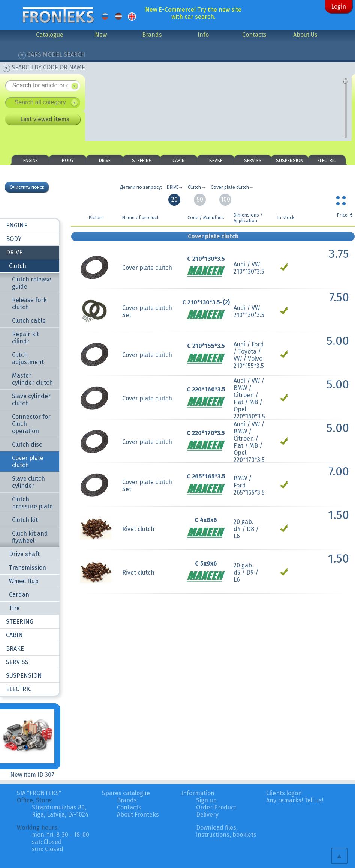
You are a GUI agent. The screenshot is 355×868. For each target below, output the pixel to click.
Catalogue (50, 35)
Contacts (254, 35)
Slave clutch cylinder (28, 482)
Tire (14, 608)
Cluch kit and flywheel (30, 537)
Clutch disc (27, 445)
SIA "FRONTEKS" (39, 793)
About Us (305, 35)
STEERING (142, 160)
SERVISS (253, 160)
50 (200, 199)
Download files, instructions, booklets (226, 831)
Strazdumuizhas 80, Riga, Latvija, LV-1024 (60, 811)
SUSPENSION (290, 160)
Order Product (216, 807)
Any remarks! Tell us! (295, 800)
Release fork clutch (29, 304)
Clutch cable (29, 321)
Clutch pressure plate (32, 503)
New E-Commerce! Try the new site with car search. (193, 13)
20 (175, 199)
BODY (68, 160)
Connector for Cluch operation (31, 424)
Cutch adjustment (28, 358)
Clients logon (284, 793)
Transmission (28, 568)
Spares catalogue (126, 793)
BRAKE (216, 160)
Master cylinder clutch (32, 379)
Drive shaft (24, 554)
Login (339, 7)
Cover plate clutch (28, 462)
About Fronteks (138, 815)
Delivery (207, 815)
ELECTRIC (327, 160)
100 (225, 199)
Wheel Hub (24, 581)
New (101, 35)
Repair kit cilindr (25, 338)
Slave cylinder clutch (31, 400)
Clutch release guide (32, 283)
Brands (152, 35)
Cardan (19, 595)
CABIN (179, 160)
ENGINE (31, 160)
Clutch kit (25, 520)
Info (203, 35)
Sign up (206, 800)
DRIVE (105, 160)
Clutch (18, 266)
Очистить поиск (27, 187)
